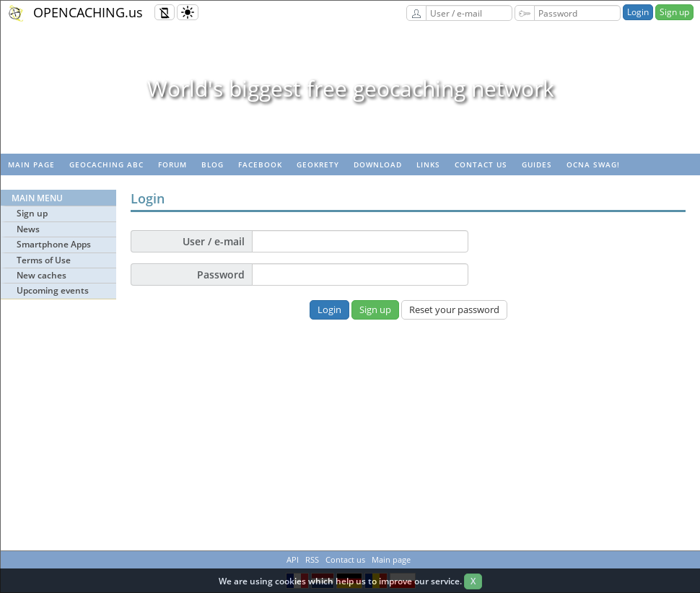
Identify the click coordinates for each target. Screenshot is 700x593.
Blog (213, 164)
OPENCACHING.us (88, 12)
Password (221, 274)
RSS (312, 559)
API (293, 559)
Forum (172, 164)
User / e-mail (214, 241)
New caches (41, 275)
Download (378, 164)
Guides (537, 164)
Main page (31, 164)
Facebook (260, 164)
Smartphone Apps (54, 244)
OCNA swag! (593, 164)
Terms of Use (44, 260)
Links (428, 164)
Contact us (481, 164)
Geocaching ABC (106, 164)
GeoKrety (318, 164)
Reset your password (454, 309)
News (28, 229)
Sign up (674, 12)
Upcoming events (53, 290)
